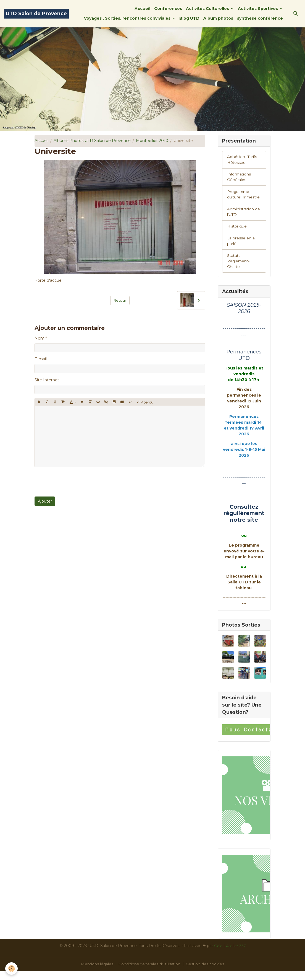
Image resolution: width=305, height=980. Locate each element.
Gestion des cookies (206, 973)
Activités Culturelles (208, 9)
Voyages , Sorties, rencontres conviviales (128, 18)
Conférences (168, 9)
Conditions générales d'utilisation (150, 973)
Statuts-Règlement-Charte (239, 269)
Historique (237, 234)
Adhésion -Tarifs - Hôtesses (244, 160)
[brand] (36, 14)
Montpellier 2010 (152, 141)
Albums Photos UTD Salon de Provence (92, 141)
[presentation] (77, 482)
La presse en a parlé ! (241, 249)
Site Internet (47, 380)
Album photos (218, 18)
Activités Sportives (258, 9)
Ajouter (45, 501)
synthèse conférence (260, 18)
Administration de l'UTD (241, 219)
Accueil (142, 9)
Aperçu (145, 402)
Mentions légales (97, 973)
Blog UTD (189, 18)
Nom (40, 338)
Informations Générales (240, 178)
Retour (120, 300)
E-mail (41, 359)
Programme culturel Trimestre (239, 198)
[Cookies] (12, 969)
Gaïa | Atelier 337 (230, 955)
